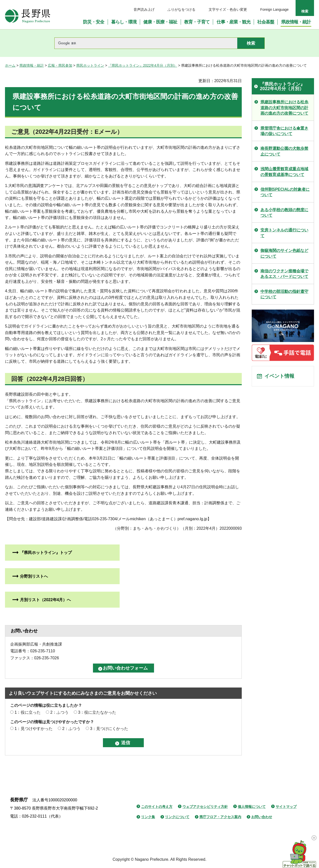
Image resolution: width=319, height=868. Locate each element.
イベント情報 (279, 376)
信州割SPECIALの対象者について (285, 192)
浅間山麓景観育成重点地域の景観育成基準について (284, 172)
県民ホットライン (90, 65)
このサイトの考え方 (157, 807)
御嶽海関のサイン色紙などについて (284, 253)
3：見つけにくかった (109, 729)
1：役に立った (28, 712)
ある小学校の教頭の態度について (284, 213)
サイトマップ (286, 807)
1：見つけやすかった (34, 729)
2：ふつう (59, 712)
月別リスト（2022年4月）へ (45, 600)
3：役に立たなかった (97, 712)
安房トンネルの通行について (284, 233)
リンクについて (177, 817)
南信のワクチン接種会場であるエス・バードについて (284, 274)
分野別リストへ (34, 576)
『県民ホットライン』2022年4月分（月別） (143, 65)
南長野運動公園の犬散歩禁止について (284, 151)
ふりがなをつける (181, 9)
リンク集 (148, 817)
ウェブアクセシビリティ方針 (205, 807)
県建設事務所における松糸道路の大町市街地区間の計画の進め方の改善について (284, 108)
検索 (305, 11)
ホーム (10, 65)
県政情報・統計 (32, 65)
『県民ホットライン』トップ (46, 553)
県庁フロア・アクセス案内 (220, 817)
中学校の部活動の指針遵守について (284, 294)
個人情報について (252, 807)
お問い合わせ (262, 817)
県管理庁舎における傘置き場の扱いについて (284, 131)
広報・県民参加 (60, 65)
